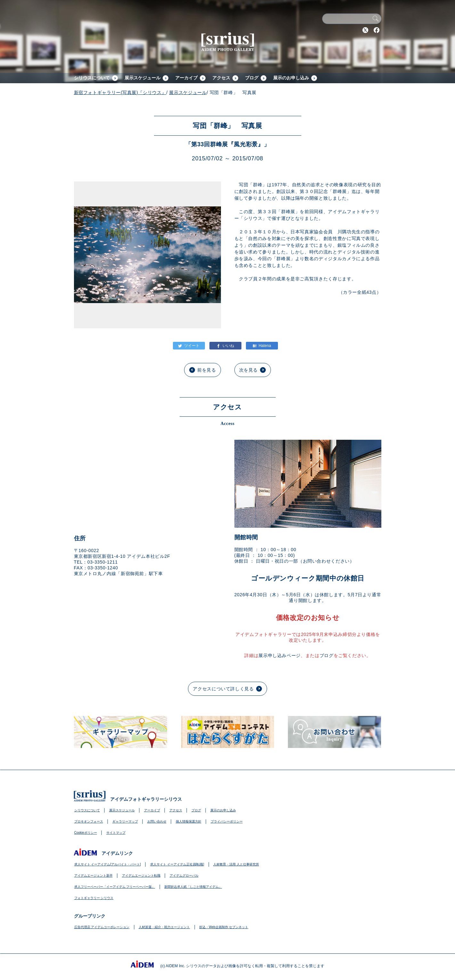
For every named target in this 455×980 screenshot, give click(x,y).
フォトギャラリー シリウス (94, 898)
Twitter (365, 30)
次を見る (249, 370)
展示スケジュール (142, 78)
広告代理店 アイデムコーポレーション (102, 927)
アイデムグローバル (184, 876)
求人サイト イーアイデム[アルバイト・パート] (108, 864)
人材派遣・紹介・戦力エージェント (164, 927)
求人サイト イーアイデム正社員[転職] (177, 864)
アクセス (221, 78)
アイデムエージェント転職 (141, 876)
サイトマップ (116, 833)
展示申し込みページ (280, 655)
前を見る (207, 370)
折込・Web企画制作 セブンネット (224, 927)
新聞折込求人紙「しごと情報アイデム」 (193, 887)
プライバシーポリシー (227, 821)
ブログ (252, 78)
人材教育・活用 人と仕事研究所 (236, 864)
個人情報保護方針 (189, 821)
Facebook (377, 30)
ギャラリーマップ (125, 821)
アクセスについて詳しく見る (223, 689)
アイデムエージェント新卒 (93, 876)
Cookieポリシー (86, 833)
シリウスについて (92, 78)
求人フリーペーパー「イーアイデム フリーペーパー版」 (115, 887)
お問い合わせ (157, 821)
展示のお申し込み (291, 78)
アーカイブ (186, 78)
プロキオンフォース (89, 821)
